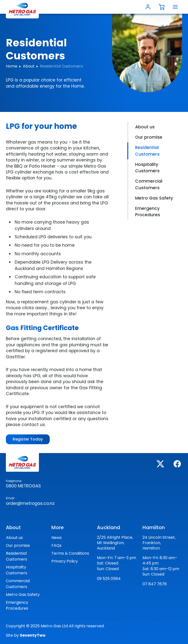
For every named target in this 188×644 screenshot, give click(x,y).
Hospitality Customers (147, 168)
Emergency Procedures (148, 212)
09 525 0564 (109, 579)
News (57, 538)
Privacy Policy (65, 561)
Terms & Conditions (70, 553)
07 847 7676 (155, 584)
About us (145, 127)
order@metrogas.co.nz (30, 503)
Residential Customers (147, 151)
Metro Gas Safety (154, 198)
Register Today (28, 439)
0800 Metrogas (23, 486)
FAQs (56, 545)
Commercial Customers (149, 184)
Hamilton (154, 527)
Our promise (149, 137)
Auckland (109, 527)
